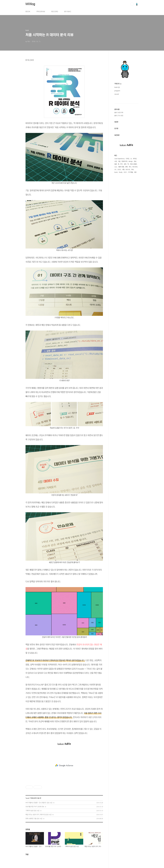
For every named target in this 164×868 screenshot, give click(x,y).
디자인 (127, 159)
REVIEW (135, 167)
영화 (126, 167)
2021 (125, 172)
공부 (125, 164)
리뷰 (135, 172)
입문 (116, 164)
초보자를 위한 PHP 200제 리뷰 (35, 807)
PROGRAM (41, 11)
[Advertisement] (64, 765)
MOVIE (128, 170)
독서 (130, 167)
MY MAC (68, 11)
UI (131, 159)
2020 (119, 170)
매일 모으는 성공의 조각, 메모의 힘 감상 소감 (38, 815)
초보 (132, 170)
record (117, 94)
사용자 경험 (121, 167)
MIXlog (30, 4)
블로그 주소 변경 (119, 116)
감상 (135, 161)
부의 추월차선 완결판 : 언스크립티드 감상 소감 (39, 803)
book (28, 798)
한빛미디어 (124, 161)
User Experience (119, 159)
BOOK (28, 11)
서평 (123, 170)
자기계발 (131, 172)
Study (121, 172)
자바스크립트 (133, 164)
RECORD (55, 11)
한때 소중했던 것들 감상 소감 (34, 819)
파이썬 (135, 159)
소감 (116, 161)
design (131, 161)
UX (115, 170)
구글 (119, 161)
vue (116, 167)
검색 (132, 4)
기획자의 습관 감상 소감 (32, 811)
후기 (122, 164)
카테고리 (118, 84)
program (117, 91)
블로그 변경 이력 (119, 113)
